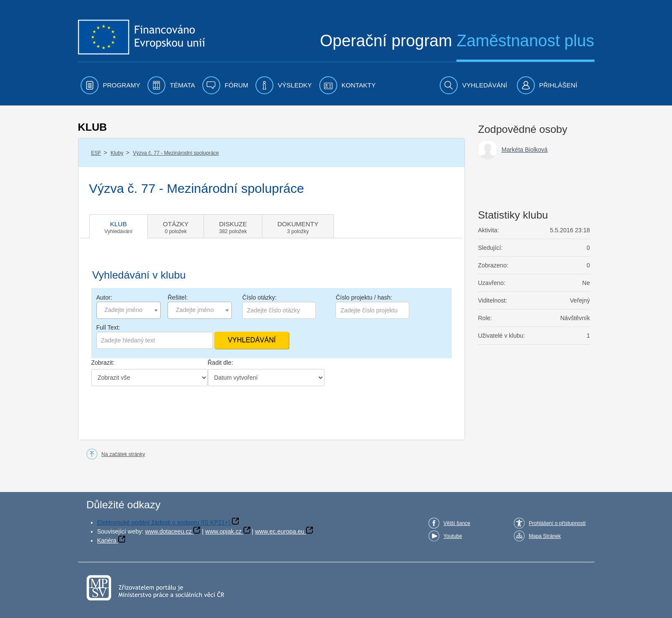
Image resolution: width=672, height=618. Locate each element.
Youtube (453, 536)
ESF (96, 153)
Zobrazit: (103, 363)
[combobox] (129, 310)
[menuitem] (111, 85)
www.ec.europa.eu (280, 531)
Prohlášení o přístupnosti (557, 523)
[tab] (119, 226)
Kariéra (107, 540)
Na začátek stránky (123, 454)
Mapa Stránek (545, 536)
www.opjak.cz (223, 531)
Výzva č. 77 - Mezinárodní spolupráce (176, 153)
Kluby (117, 153)
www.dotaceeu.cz (169, 531)
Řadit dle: (220, 363)
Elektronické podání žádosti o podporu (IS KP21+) (164, 522)
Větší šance (457, 523)
